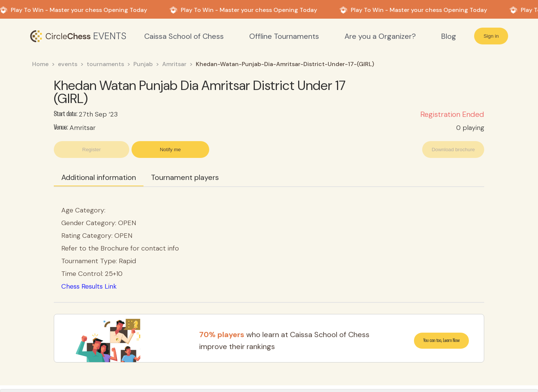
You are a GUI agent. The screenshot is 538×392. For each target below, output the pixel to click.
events (68, 64)
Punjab (143, 64)
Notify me (170, 150)
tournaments (105, 64)
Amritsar (174, 64)
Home (40, 64)
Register (92, 150)
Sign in (491, 36)
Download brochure (453, 150)
